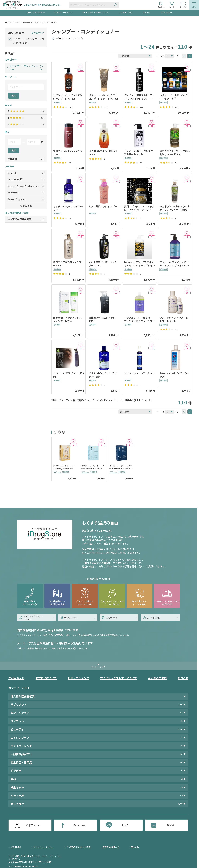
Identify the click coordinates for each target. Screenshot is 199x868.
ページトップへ (98, 667)
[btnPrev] (184, 56)
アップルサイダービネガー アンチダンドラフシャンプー (139, 319)
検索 (14, 95)
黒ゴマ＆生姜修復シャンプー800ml (67, 264)
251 (181, 713)
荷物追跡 (135, 847)
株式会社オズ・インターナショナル (44, 856)
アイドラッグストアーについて (95, 12)
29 (182, 787)
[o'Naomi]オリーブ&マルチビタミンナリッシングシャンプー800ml (139, 264)
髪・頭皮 (26, 22)
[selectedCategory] (10, 39)
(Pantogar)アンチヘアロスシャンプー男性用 (67, 319)
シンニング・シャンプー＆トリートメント (174, 319)
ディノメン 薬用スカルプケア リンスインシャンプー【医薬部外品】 (139, 97)
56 (182, 779)
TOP (7, 22)
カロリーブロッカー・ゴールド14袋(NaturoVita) (65, 467)
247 (181, 754)
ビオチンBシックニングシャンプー (68, 208)
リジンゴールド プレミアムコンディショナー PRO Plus (103, 97)
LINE (125, 825)
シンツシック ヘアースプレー (139, 375)
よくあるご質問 (126, 12)
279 (181, 796)
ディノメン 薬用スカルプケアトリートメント (139, 153)
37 (182, 737)
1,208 (180, 704)
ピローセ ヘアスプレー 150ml (68, 375)
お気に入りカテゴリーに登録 (69, 38)
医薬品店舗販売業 (111, 847)
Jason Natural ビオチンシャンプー (175, 375)
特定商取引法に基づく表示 (78, 847)
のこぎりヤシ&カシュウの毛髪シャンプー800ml (175, 153)
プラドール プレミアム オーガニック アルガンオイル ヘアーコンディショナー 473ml (175, 264)
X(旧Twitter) (34, 825)
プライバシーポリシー (43, 847)
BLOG (170, 825)
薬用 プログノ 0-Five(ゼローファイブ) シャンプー (139, 208)
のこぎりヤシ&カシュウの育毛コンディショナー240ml (175, 208)
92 (182, 721)
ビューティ (16, 22)
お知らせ (146, 12)
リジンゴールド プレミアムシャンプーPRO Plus (68, 97)
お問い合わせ (166, 12)
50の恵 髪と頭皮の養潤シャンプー (103, 153)
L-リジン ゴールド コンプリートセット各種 (174, 97)
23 (182, 771)
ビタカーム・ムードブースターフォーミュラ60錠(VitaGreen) (93, 467)
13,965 (180, 729)
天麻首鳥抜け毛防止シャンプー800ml (103, 264)
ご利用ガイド (16, 678)
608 (181, 762)
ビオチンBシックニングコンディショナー (104, 375)
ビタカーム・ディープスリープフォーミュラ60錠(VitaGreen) (121, 467)
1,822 (180, 804)
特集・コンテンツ (78, 678)
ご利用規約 (16, 847)
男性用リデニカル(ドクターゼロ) (103, 319)
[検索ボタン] (116, 5)
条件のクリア (38, 33)
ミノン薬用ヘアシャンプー (103, 206)
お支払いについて (46, 678)
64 (182, 746)
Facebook (79, 825)
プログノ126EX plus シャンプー (68, 153)
